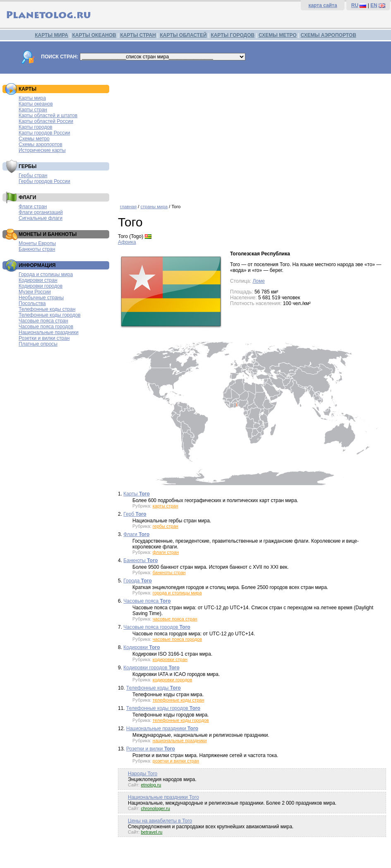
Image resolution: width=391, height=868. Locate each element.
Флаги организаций (41, 212)
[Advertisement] (252, 136)
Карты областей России (46, 121)
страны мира (154, 207)
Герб (135, 514)
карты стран (166, 506)
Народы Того (143, 774)
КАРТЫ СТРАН (138, 35)
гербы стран (166, 526)
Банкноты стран (37, 249)
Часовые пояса (147, 601)
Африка (127, 242)
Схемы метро (34, 139)
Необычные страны (41, 298)
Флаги (136, 534)
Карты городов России (44, 133)
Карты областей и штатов (48, 115)
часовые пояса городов (177, 639)
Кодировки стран (38, 280)
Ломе (258, 281)
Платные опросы (38, 344)
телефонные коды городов (181, 720)
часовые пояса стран (175, 619)
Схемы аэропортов (41, 144)
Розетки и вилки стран (44, 338)
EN (374, 5)
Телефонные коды (154, 688)
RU (355, 5)
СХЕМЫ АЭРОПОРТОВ (329, 35)
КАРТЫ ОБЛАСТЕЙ (184, 35)
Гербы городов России (44, 181)
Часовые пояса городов (46, 327)
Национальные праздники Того (163, 797)
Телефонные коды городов (50, 315)
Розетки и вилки (151, 749)
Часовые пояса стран (43, 321)
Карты (137, 494)
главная (128, 207)
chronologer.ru (155, 808)
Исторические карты (42, 150)
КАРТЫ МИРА (51, 35)
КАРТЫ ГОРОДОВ (233, 35)
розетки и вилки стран (176, 761)
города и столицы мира (177, 593)
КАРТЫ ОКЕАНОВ (94, 35)
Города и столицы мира (46, 274)
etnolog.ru (151, 785)
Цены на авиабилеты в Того (160, 821)
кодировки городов (173, 680)
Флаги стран (33, 207)
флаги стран (166, 552)
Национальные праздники (49, 332)
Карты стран (33, 110)
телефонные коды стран (179, 700)
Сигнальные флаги (41, 218)
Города (138, 581)
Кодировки (142, 647)
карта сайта (323, 5)
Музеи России (35, 292)
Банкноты (140, 560)
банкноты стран (169, 572)
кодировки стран (170, 659)
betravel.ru (151, 832)
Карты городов (35, 127)
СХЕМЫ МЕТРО (278, 35)
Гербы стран (33, 176)
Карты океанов (36, 104)
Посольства (32, 303)
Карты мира (32, 98)
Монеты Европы (37, 243)
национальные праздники (180, 741)
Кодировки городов (41, 286)
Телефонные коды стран (47, 309)
